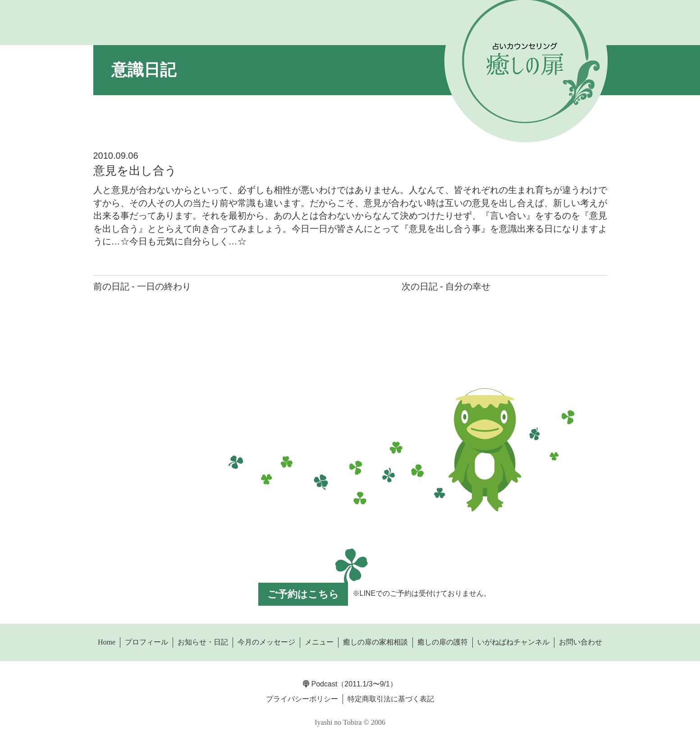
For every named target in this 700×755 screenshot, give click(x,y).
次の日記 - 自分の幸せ (446, 286)
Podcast (320, 684)
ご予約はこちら (303, 594)
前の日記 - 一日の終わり (142, 286)
